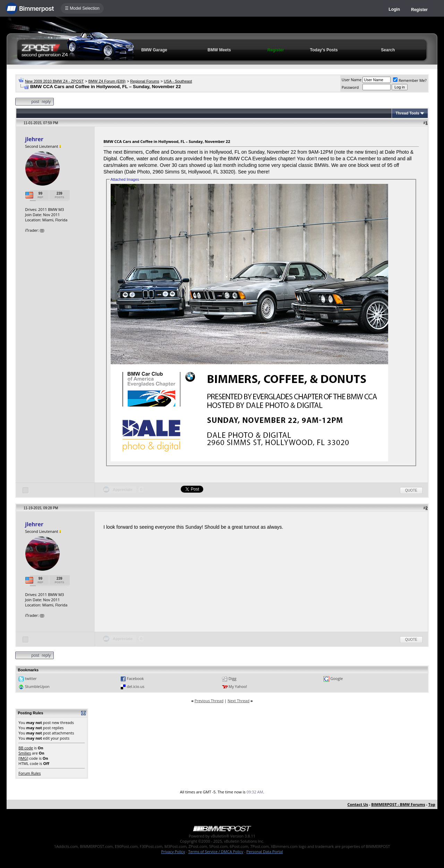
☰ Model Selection (82, 8)
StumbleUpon (37, 686)
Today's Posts (324, 50)
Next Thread (238, 701)
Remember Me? (410, 80)
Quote (411, 490)
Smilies (25, 753)
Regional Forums (145, 81)
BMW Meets (219, 50)
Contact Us (358, 804)
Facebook (135, 678)
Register (419, 10)
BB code (26, 748)
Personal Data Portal (264, 852)
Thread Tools (407, 113)
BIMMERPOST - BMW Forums (398, 804)
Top (432, 804)
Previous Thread (209, 701)
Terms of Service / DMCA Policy (216, 852)
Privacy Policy (173, 852)
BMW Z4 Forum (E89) (107, 81)
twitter (31, 678)
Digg (233, 678)
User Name (352, 80)
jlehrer (34, 139)
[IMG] (23, 758)
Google (336, 678)
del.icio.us (135, 686)
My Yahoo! (238, 686)
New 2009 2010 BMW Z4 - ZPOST (54, 81)
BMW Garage (154, 50)
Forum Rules (29, 773)
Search (388, 50)
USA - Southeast (178, 81)
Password (350, 87)
